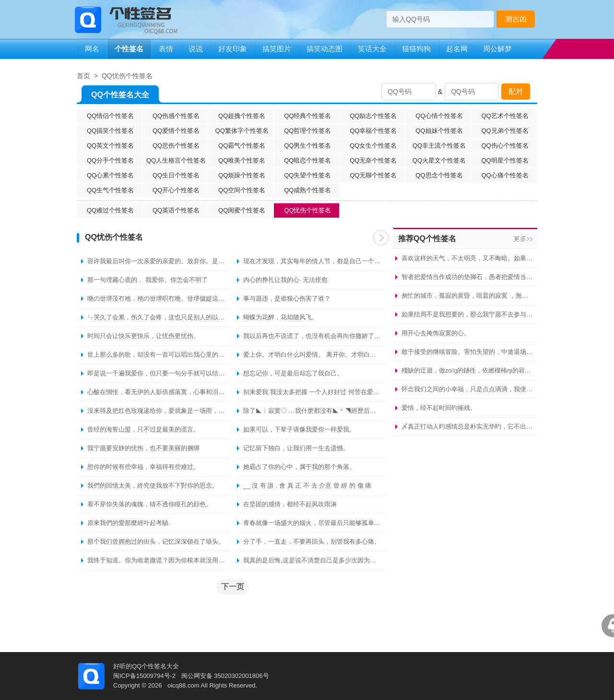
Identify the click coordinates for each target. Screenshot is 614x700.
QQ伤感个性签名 (176, 116)
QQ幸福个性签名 (373, 131)
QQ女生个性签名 (373, 146)
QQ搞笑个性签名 (110, 131)
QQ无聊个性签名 (373, 175)
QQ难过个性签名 (110, 210)
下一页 (381, 238)
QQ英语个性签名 (176, 210)
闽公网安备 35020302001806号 (225, 676)
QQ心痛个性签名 (505, 175)
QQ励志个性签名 (373, 116)
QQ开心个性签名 (176, 190)
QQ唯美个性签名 (242, 160)
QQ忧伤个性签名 (127, 76)
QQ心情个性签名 (439, 116)
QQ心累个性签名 (110, 175)
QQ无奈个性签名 (373, 160)
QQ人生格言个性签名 (176, 160)
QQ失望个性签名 (307, 175)
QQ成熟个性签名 (307, 190)
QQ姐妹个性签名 (439, 131)
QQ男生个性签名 (307, 146)
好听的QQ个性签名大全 (146, 666)
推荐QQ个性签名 (427, 239)
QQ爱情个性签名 (176, 131)
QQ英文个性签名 (110, 146)
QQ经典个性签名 (307, 116)
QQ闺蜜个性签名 (242, 210)
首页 (83, 76)
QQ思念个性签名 (439, 175)
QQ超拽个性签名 (242, 116)
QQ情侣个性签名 (110, 116)
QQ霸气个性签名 (242, 146)
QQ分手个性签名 (110, 160)
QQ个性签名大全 (120, 97)
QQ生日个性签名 (176, 175)
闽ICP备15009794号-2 (144, 676)
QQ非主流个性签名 (439, 146)
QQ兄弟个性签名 (505, 131)
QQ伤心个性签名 (505, 146)
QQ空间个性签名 (242, 190)
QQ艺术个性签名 (505, 116)
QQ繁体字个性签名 (242, 131)
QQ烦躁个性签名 (242, 175)
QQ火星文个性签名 (439, 160)
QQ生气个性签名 (110, 190)
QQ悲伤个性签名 (176, 146)
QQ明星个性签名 (505, 160)
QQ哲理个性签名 (307, 131)
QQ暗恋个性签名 (307, 160)
